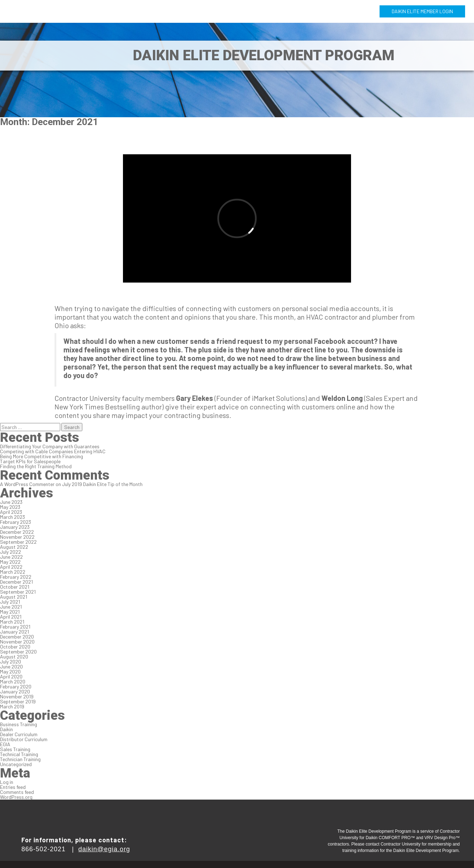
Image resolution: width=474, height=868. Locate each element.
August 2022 (14, 547)
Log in (7, 782)
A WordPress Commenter (27, 484)
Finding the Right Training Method (36, 466)
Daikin (6, 729)
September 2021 (18, 592)
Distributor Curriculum (24, 739)
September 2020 (18, 652)
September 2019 (18, 701)
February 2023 (16, 522)
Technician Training (20, 759)
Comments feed (17, 792)
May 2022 (10, 562)
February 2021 (15, 627)
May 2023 (10, 507)
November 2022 (17, 537)
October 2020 (15, 647)
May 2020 (10, 671)
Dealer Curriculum (19, 734)
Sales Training (15, 749)
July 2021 (10, 602)
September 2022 (18, 542)
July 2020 (11, 662)
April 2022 (11, 567)
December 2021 (16, 582)
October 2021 (15, 587)
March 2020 (13, 681)
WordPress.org (16, 797)
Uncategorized (16, 764)
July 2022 (11, 552)
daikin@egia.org (104, 849)
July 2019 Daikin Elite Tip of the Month (102, 484)
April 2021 (11, 617)
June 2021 (11, 607)
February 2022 (16, 577)
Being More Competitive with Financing (42, 456)
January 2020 (15, 691)
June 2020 (11, 666)
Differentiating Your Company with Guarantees (50, 446)
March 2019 (12, 706)
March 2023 (12, 517)
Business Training (19, 724)
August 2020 (14, 657)
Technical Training (19, 754)
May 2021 (10, 612)
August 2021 (14, 597)
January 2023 (15, 527)
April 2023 (11, 512)
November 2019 (17, 696)
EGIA (5, 744)
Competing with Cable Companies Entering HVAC (53, 451)
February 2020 (16, 686)
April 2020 (11, 676)
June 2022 (11, 557)
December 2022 (17, 532)
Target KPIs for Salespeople (30, 461)
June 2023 (11, 502)
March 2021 (12, 622)
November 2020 (17, 642)
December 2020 (17, 637)
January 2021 (14, 632)
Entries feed (13, 787)
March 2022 (13, 572)
